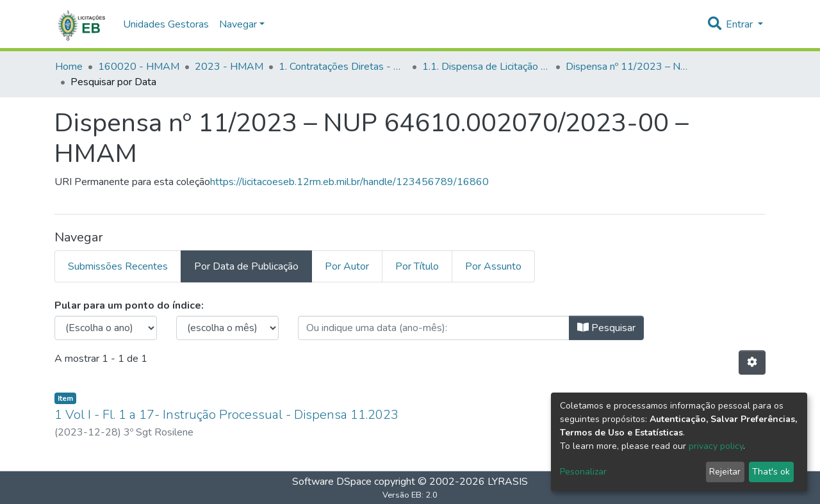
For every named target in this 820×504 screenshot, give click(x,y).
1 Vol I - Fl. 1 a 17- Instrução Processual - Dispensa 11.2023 (226, 415)
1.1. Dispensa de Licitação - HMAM (486, 67)
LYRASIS (508, 482)
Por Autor (347, 266)
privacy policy (716, 446)
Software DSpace (332, 482)
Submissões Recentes (118, 266)
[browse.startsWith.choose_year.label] (106, 328)
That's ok (771, 472)
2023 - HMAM (229, 67)
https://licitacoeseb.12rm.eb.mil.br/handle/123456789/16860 (349, 182)
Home (69, 67)
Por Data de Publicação (246, 266)
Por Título (417, 266)
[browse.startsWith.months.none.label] (227, 328)
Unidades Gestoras (166, 24)
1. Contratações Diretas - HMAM (343, 67)
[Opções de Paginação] (752, 362)
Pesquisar (606, 328)
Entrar (741, 24)
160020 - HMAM (139, 67)
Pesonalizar (583, 472)
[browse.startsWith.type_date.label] (434, 328)
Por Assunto (493, 266)
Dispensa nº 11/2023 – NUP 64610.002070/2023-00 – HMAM (630, 67)
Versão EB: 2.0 (410, 495)
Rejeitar (725, 472)
